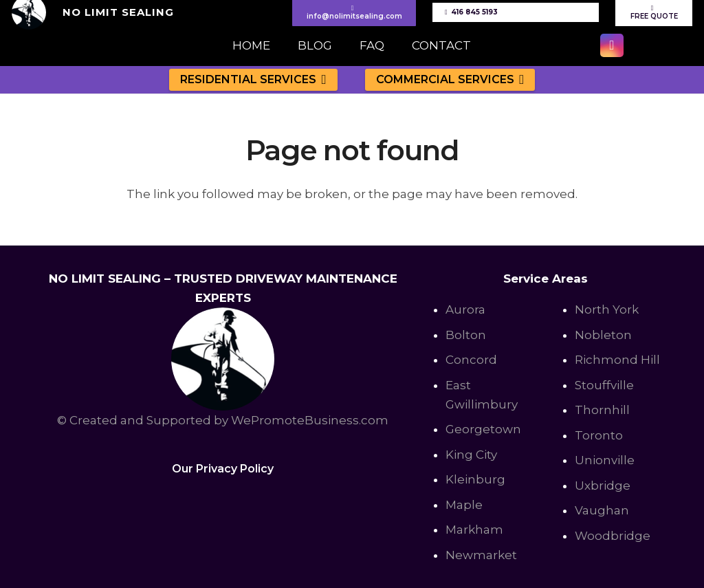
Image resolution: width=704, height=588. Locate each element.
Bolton (466, 335)
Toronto (599, 435)
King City (471, 455)
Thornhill (602, 410)
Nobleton (603, 335)
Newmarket (481, 555)
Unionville (605, 460)
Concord (471, 360)
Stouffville (604, 385)
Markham (474, 530)
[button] (321, 79)
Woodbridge (613, 536)
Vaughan (602, 510)
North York (607, 309)
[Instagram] (612, 45)
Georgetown (483, 429)
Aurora (465, 309)
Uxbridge (603, 486)
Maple (464, 505)
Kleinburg (475, 479)
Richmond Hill (617, 360)
